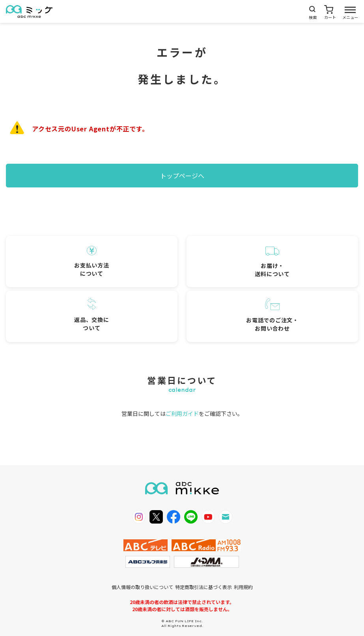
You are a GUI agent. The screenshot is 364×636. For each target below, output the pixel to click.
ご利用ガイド (182, 413)
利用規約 (243, 587)
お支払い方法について (91, 262)
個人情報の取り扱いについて (142, 587)
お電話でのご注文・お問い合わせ (272, 315)
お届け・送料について (272, 262)
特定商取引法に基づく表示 (203, 587)
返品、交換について (91, 315)
